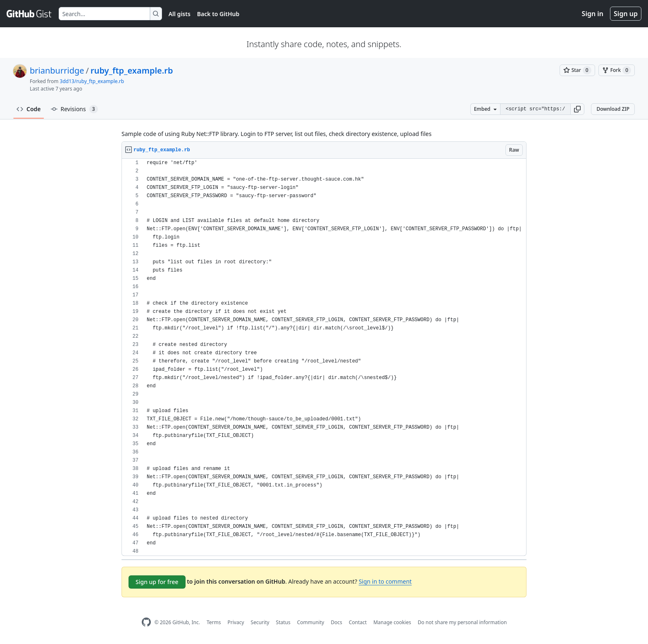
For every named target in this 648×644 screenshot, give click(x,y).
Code (29, 109)
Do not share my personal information (462, 622)
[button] (577, 109)
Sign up (626, 14)
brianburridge (57, 70)
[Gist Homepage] (29, 14)
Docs (336, 622)
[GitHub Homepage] (146, 622)
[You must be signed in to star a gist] (577, 70)
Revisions (74, 109)
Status (283, 622)
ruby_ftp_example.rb (132, 70)
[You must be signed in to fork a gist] (617, 70)
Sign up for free (157, 582)
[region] (324, 357)
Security (260, 622)
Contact (358, 622)
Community (311, 622)
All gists (180, 14)
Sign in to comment (385, 581)
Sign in (593, 14)
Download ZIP (613, 109)
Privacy (236, 622)
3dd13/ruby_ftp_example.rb (92, 81)
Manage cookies (392, 622)
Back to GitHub (218, 14)
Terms (214, 622)
